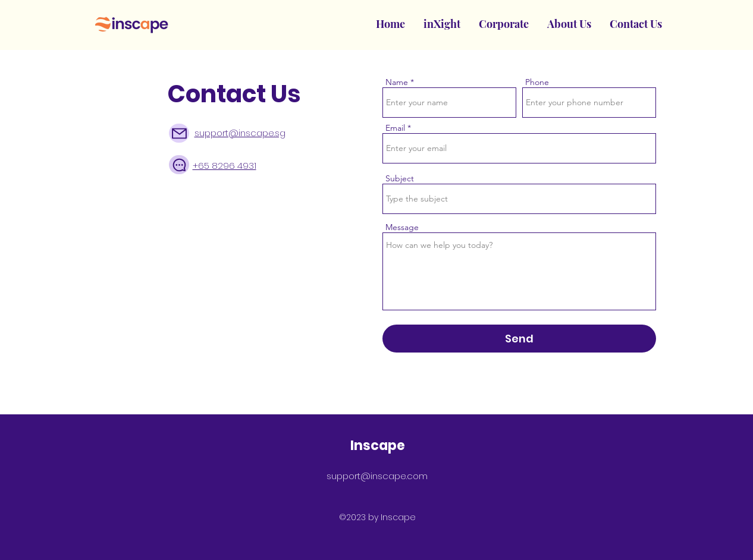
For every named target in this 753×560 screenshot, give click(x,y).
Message (402, 227)
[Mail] (179, 133)
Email (395, 128)
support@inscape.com (377, 476)
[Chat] (179, 165)
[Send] (519, 339)
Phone (537, 82)
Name (397, 82)
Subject (400, 178)
